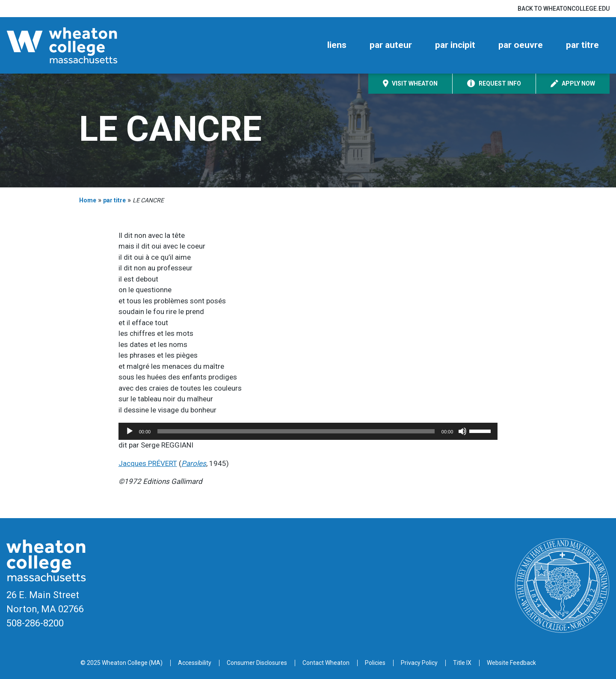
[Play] (130, 431)
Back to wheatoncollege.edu (564, 9)
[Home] (77, 45)
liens (337, 45)
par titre (582, 45)
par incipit (455, 45)
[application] (308, 431)
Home (88, 200)
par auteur (391, 45)
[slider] (296, 431)
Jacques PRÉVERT (148, 463)
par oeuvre (521, 45)
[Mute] (462, 431)
